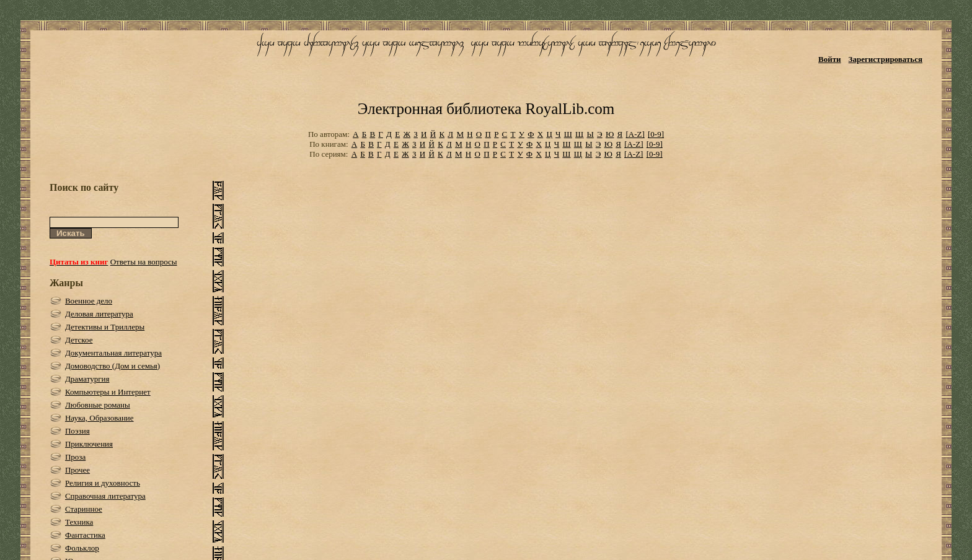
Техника (79, 522)
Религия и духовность (103, 483)
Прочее (77, 470)
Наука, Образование (99, 418)
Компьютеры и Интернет (108, 392)
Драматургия (87, 379)
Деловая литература (99, 314)
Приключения (89, 444)
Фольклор (82, 548)
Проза (75, 457)
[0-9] (656, 134)
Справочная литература (105, 496)
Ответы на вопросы (144, 262)
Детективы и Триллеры (105, 327)
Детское (79, 340)
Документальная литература (113, 353)
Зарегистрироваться (886, 59)
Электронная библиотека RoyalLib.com (486, 109)
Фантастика (85, 535)
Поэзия (77, 431)
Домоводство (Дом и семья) (113, 366)
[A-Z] (635, 134)
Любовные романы (98, 405)
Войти (830, 59)
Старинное (84, 509)
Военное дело (89, 301)
